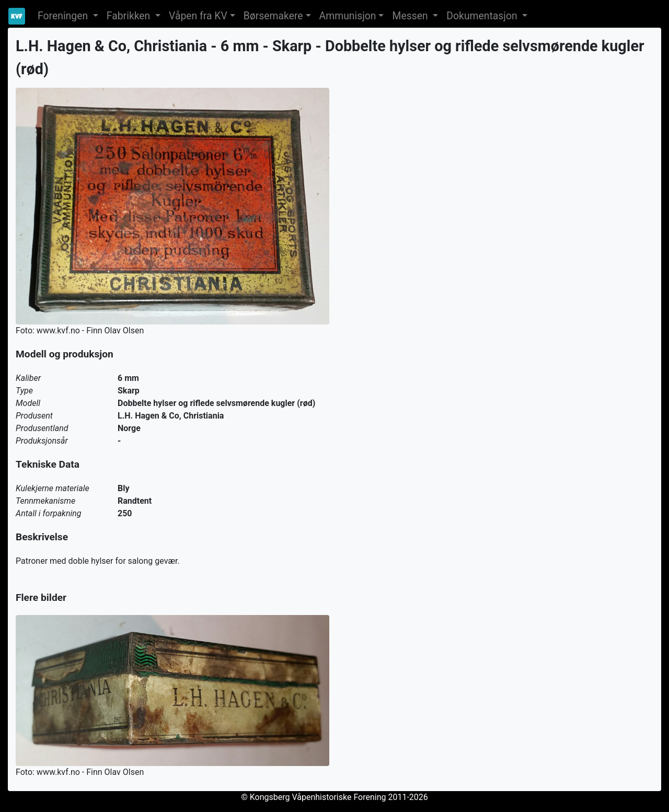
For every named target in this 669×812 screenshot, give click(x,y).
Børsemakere (273, 16)
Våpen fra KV (198, 16)
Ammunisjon (348, 16)
